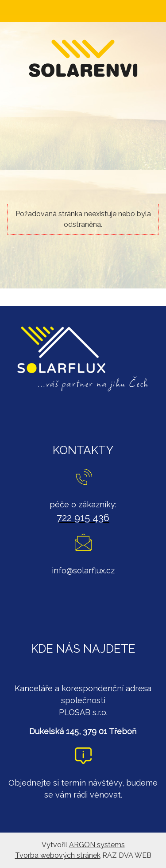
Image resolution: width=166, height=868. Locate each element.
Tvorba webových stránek (58, 855)
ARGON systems (97, 845)
